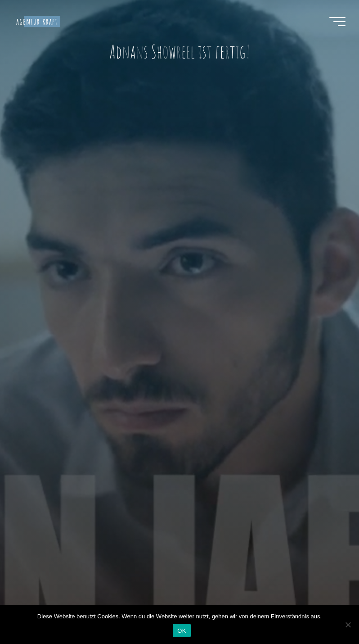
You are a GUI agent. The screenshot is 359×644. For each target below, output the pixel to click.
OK (182, 631)
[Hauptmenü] (337, 22)
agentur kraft (37, 21)
